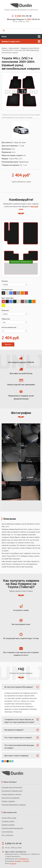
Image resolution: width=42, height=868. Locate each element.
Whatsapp (18, 861)
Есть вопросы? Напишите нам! (12, 791)
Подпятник (6, 319)
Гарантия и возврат (8, 825)
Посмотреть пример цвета (21, 262)
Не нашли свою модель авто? (12, 787)
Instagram (13, 863)
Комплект (5, 310)
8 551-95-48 (21, 16)
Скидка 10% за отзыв (9, 818)
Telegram (26, 861)
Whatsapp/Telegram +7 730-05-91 (23, 19)
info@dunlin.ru (24, 859)
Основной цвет (7, 290)
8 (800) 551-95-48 (13, 843)
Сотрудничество (7, 832)
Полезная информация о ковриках (14, 805)
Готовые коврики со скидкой (11, 794)
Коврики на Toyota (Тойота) (30, 48)
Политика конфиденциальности (12, 828)
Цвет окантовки (8, 298)
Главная (4, 48)
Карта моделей (14, 48)
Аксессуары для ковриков (11, 798)
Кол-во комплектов (9, 327)
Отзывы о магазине (8, 801)
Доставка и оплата (8, 821)
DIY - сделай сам (7, 835)
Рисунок (5, 281)
